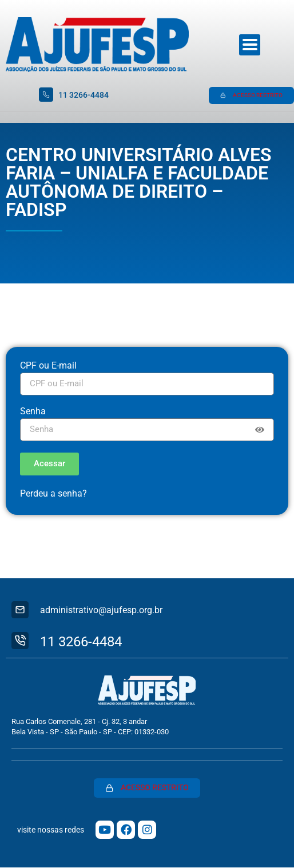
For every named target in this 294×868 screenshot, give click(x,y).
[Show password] (260, 430)
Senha (33, 412)
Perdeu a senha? (53, 493)
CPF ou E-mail (48, 366)
